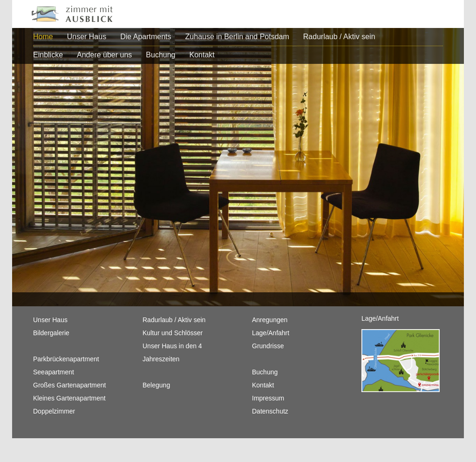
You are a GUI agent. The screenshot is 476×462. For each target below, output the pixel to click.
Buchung (160, 55)
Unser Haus (87, 37)
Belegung (156, 385)
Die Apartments (146, 37)
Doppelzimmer (54, 411)
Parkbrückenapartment (66, 359)
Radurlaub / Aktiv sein (339, 37)
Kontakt (202, 55)
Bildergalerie (51, 333)
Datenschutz (270, 411)
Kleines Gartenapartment (69, 398)
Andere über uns (104, 55)
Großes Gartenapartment (69, 385)
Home (43, 37)
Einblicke (48, 55)
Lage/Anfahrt (271, 333)
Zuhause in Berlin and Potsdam (237, 37)
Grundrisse (268, 346)
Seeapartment (54, 372)
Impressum (268, 398)
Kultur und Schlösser (173, 333)
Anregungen (270, 320)
